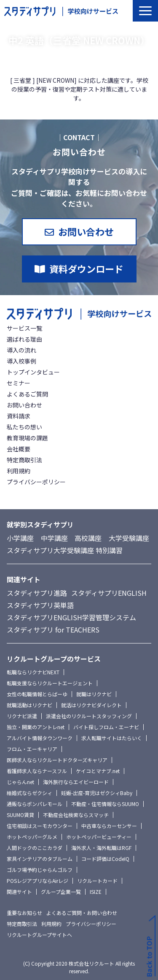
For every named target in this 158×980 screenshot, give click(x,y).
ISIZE (96, 892)
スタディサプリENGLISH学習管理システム (71, 617)
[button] (145, 11)
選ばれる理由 (24, 339)
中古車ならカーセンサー (109, 826)
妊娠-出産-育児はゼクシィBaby (97, 793)
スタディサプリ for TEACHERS (53, 630)
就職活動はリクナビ (29, 705)
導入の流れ (21, 350)
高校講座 (88, 538)
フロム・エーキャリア (32, 749)
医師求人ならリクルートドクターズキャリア (57, 760)
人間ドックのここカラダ (35, 848)
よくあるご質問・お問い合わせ (82, 913)
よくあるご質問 (27, 394)
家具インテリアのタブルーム (40, 859)
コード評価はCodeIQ (105, 859)
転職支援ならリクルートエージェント (50, 683)
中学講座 (54, 538)
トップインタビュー (33, 372)
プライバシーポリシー (36, 482)
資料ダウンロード (86, 269)
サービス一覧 (24, 328)
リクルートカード (97, 881)
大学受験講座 (129, 538)
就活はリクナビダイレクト (91, 705)
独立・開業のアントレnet (36, 727)
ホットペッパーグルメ (32, 837)
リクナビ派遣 (22, 716)
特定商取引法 (24, 460)
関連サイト (19, 892)
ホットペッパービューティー (99, 837)
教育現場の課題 (27, 438)
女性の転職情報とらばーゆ (37, 694)
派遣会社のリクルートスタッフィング (89, 716)
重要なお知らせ (24, 913)
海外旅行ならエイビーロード (76, 782)
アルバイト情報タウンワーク (40, 738)
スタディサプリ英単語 (40, 605)
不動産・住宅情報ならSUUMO (105, 804)
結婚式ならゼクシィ (29, 793)
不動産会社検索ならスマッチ (76, 815)
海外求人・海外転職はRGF (101, 848)
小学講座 (20, 538)
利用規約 (19, 471)
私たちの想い (24, 427)
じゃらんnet (20, 782)
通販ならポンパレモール (35, 804)
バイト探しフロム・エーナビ (106, 727)
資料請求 (19, 416)
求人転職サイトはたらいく (112, 738)
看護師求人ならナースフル (37, 771)
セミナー (19, 383)
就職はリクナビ (94, 694)
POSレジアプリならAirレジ (37, 881)
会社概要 (19, 449)
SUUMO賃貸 (20, 815)
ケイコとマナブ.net (98, 771)
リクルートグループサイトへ (39, 935)
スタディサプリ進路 (37, 593)
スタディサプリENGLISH (109, 593)
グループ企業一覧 (61, 892)
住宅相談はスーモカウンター (40, 826)
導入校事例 (21, 361)
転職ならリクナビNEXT (33, 672)
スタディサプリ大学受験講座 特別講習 (65, 550)
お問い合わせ (86, 231)
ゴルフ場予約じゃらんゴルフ (40, 870)
